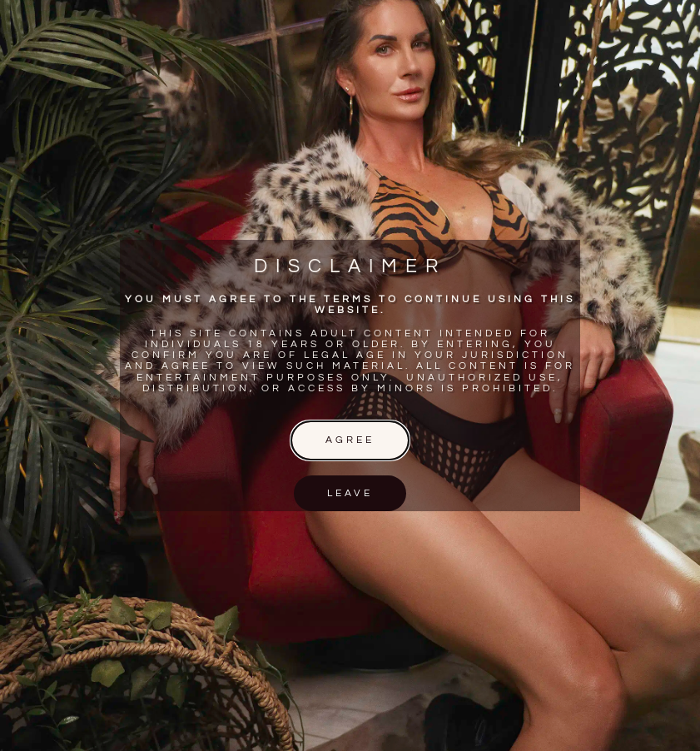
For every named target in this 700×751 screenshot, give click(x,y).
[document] (350, 375)
